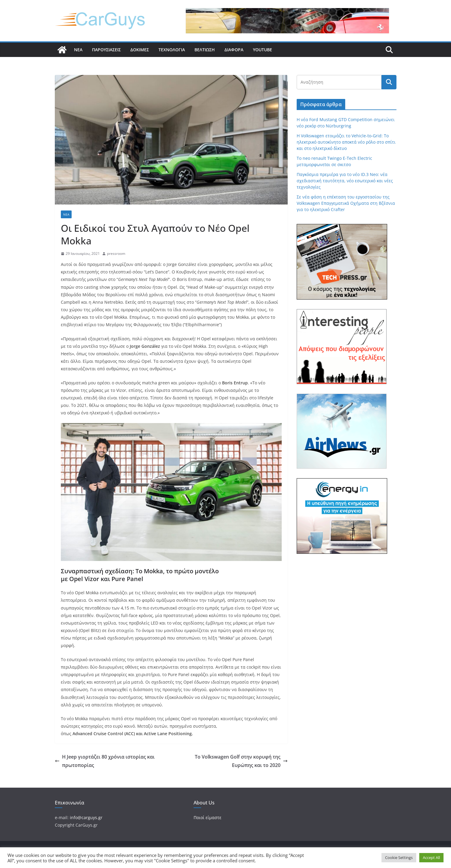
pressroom (116, 254)
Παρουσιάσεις (106, 50)
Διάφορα (234, 50)
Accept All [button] (431, 858)
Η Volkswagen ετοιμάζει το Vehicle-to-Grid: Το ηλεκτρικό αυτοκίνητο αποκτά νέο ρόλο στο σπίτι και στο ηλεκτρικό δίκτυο (346, 142)
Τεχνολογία (172, 50)
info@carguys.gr (86, 817)
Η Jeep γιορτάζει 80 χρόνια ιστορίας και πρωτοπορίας (105, 761)
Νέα (78, 50)
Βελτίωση (205, 50)
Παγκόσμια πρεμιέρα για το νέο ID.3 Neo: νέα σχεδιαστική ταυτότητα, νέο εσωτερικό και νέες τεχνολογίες (345, 181)
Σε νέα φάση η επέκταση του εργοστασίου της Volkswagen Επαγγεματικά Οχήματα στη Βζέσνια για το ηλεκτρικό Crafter (346, 203)
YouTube (263, 50)
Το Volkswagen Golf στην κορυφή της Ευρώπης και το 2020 (241, 761)
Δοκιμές (140, 50)
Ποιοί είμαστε (208, 817)
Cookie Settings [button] (399, 858)
